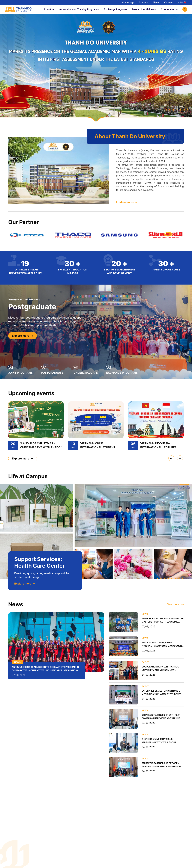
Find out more (127, 202)
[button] (166, 110)
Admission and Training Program (79, 9)
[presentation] (171, 458)
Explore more (23, 336)
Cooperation (169, 9)
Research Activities (144, 9)
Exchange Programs (115, 9)
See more (175, 604)
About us (49, 9)
